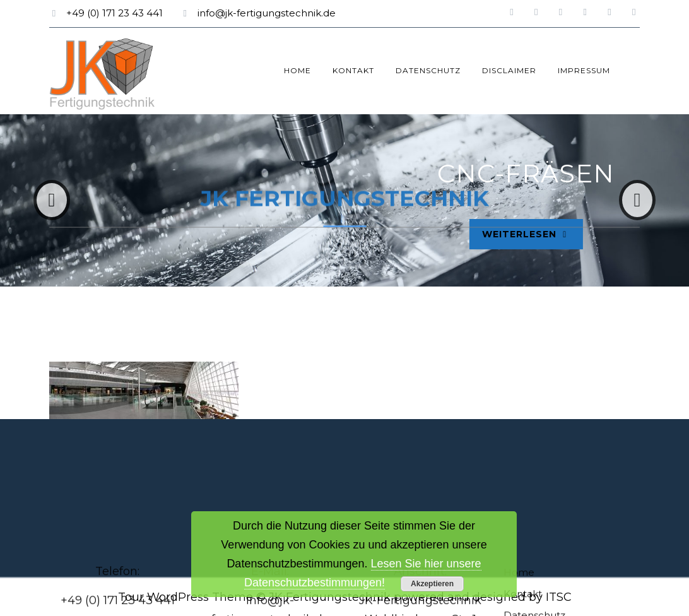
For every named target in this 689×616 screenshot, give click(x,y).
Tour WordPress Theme (185, 597)
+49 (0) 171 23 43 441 (115, 13)
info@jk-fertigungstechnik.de (267, 13)
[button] (52, 200)
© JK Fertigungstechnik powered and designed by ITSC (414, 597)
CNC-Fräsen (570, 173)
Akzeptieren (432, 584)
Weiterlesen (577, 233)
